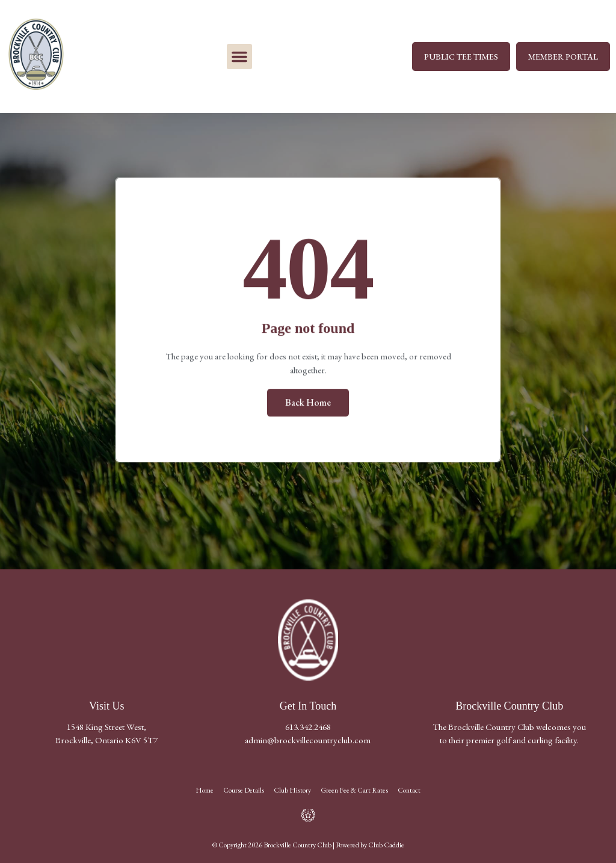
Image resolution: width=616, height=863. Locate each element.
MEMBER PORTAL (563, 57)
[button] (239, 57)
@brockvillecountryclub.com (319, 740)
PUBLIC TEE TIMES (461, 57)
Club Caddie (386, 845)
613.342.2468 (308, 727)
